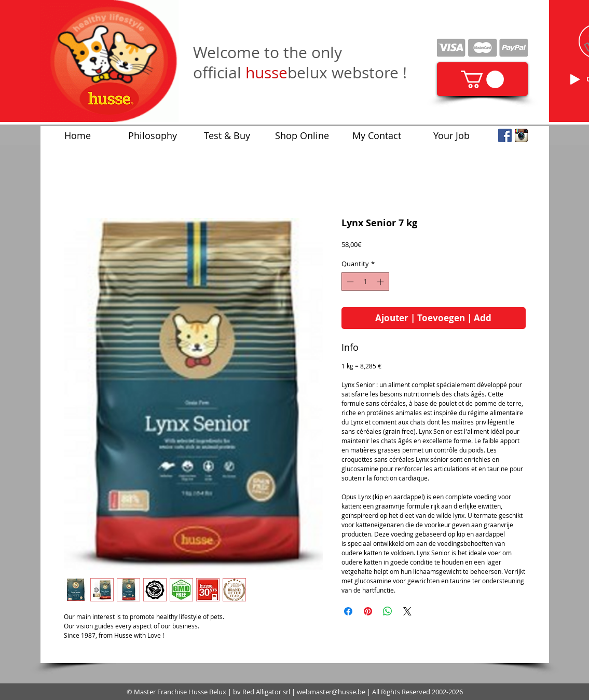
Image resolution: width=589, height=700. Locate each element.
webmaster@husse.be (331, 692)
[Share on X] (407, 611)
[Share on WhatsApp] (388, 611)
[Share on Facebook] (348, 611)
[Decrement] (349, 282)
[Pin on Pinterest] (368, 611)
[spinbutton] (365, 282)
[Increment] (381, 282)
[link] (482, 79)
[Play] (575, 79)
